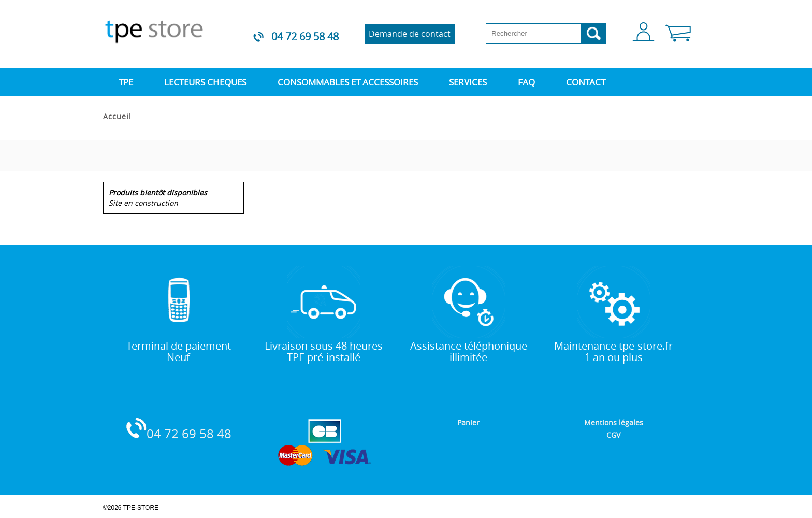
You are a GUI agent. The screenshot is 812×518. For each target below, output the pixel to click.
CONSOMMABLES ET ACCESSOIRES (348, 82)
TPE (126, 82)
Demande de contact (410, 34)
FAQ (526, 82)
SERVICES (468, 82)
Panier (468, 422)
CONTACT (586, 82)
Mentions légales (614, 422)
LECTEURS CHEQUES (205, 82)
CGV (613, 435)
